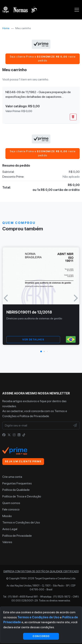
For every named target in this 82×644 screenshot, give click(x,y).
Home (6, 28)
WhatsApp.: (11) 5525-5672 (55, 597)
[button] (41, 351)
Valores (7, 542)
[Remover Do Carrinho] (73, 117)
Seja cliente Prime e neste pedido (43, 59)
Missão (7, 516)
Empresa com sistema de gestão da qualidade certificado (41, 571)
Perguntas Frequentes (17, 483)
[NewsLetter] (75, 426)
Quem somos (11, 503)
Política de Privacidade (34, 416)
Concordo (41, 636)
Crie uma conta (12, 477)
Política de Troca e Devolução (22, 496)
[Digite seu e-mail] (37, 426)
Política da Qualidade (16, 490)
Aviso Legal (10, 529)
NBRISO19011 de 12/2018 (29, 312)
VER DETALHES (33, 339)
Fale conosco (11, 509)
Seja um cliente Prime (23, 461)
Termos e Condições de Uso (21, 522)
